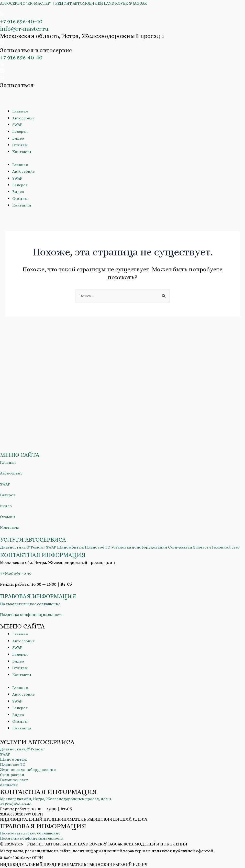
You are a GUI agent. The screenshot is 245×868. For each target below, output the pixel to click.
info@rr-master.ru (26, 29)
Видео (18, 138)
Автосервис (24, 118)
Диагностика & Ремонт (24, 540)
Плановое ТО (101, 540)
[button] (122, 448)
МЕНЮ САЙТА (23, 448)
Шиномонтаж (73, 540)
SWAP (18, 125)
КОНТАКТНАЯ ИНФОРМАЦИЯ (48, 555)
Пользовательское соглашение (31, 604)
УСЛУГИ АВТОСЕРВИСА (37, 533)
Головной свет (14, 780)
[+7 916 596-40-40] (2, 14)
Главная (20, 111)
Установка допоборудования (144, 540)
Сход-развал (186, 540)
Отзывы (20, 145)
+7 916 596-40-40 (22, 21)
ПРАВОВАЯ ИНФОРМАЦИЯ (43, 596)
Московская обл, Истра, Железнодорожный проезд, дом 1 (58, 799)
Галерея (20, 131)
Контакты (22, 152)
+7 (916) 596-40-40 (16, 573)
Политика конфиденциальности (32, 615)
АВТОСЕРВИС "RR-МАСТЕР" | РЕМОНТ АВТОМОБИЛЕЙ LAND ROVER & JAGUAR (76, 3)
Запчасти (208, 540)
